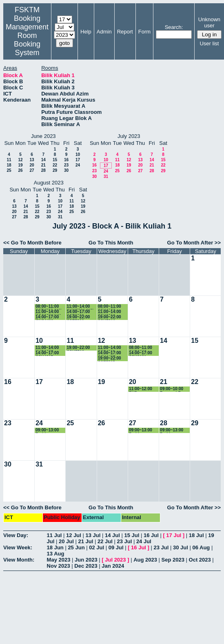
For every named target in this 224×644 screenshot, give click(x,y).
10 (78, 154)
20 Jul (66, 541)
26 (20, 170)
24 (78, 165)
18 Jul (196, 535)
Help (86, 32)
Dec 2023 (86, 566)
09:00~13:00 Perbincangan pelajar (49, 430)
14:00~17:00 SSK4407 (110, 353)
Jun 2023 (86, 560)
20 (32, 165)
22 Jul (105, 541)
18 (9, 165)
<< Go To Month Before (32, 243)
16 (66, 160)
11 (9, 160)
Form (144, 32)
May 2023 (59, 560)
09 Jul (116, 547)
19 (20, 165)
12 (20, 160)
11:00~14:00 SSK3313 (110, 312)
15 (55, 160)
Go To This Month (111, 243)
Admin (104, 32)
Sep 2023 (173, 560)
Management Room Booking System (27, 40)
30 (66, 170)
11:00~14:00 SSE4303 (110, 348)
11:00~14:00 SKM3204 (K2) (80, 307)
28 (43, 170)
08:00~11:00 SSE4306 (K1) (49, 307)
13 (32, 160)
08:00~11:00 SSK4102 (110, 307)
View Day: (16, 535)
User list (209, 43)
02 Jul (96, 547)
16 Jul (151, 535)
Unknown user (209, 22)
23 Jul (124, 541)
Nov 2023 (59, 566)
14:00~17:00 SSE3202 (78, 312)
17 (78, 160)
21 (43, 165)
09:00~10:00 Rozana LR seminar (172, 389)
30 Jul (181, 547)
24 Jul (144, 541)
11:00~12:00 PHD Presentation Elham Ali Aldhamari (141, 389)
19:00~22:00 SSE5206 (78, 317)
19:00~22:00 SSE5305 (110, 359)
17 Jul (174, 535)
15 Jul (132, 535)
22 (55, 165)
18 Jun (55, 547)
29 (55, 170)
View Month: (19, 560)
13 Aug (56, 554)
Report (125, 32)
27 (32, 170)
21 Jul (85, 541)
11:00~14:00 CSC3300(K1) (48, 312)
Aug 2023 (145, 560)
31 (106, 177)
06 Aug (201, 547)
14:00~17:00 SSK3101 (141, 353)
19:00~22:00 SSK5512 (78, 348)
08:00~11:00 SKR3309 (141, 348)
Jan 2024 (113, 566)
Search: (174, 27)
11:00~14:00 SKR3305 (47, 348)
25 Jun (76, 547)
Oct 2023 (200, 560)
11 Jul (54, 535)
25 (9, 170)
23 (66, 165)
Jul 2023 (115, 560)
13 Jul (93, 535)
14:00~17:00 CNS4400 (47, 317)
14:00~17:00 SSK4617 (47, 353)
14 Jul (112, 535)
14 (43, 160)
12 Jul (74, 535)
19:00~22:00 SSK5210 (110, 317)
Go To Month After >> (194, 243)
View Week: (18, 547)
